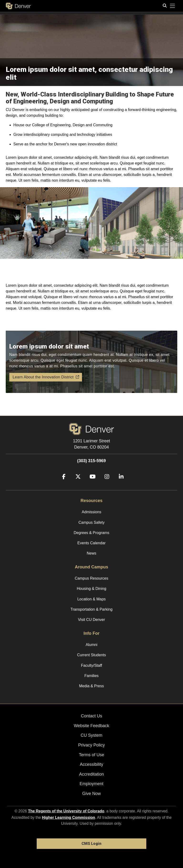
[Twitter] (76, 484)
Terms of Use (91, 755)
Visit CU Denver (91, 620)
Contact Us (91, 716)
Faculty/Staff (92, 665)
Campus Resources (92, 578)
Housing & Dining (91, 589)
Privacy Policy (91, 745)
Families (91, 676)
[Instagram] (105, 484)
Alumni (92, 645)
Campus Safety (91, 522)
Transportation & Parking (91, 609)
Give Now (91, 794)
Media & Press (91, 686)
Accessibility (91, 764)
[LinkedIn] (119, 484)
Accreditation (91, 774)
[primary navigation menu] (173, 6)
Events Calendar (91, 543)
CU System (91, 735)
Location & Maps (91, 599)
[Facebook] (62, 484)
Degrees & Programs (91, 533)
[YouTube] (91, 484)
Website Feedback (92, 726)
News (91, 553)
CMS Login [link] (91, 844)
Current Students (92, 655)
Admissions (91, 512)
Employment (91, 784)
